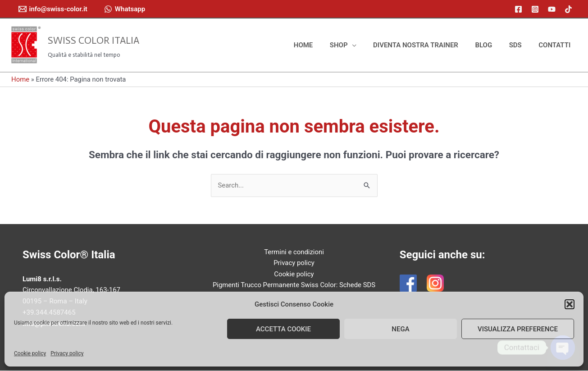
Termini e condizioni (294, 252)
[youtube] (553, 9)
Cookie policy (30, 353)
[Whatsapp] (125, 9)
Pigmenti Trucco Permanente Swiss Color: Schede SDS (294, 285)
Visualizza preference (518, 329)
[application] (367, 45)
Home (20, 79)
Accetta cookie (283, 329)
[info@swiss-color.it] (53, 9)
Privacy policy (67, 353)
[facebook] (520, 9)
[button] (570, 304)
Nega (400, 329)
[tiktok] (570, 9)
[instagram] (536, 9)
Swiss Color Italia (93, 40)
